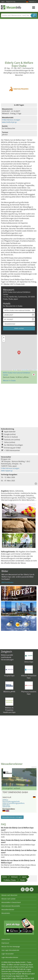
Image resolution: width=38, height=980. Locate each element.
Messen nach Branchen (9, 895)
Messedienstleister (8, 910)
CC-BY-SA (35, 370)
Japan (24, 877)
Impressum (5, 943)
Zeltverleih (6, 807)
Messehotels (6, 913)
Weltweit (14, 877)
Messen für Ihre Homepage (11, 947)
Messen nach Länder (8, 899)
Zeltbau (5, 800)
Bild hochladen (7, 582)
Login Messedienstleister (10, 957)
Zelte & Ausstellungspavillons (13, 803)
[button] (19, 353)
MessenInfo (11, 7)
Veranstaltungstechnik (11, 801)
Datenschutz (6, 939)
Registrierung (11, 1)
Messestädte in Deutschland (11, 902)
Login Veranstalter (8, 954)
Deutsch (33, 1)
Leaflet (15, 370)
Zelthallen (6, 805)
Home (4, 877)
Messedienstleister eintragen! (12, 817)
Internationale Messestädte (11, 906)
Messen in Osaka (9, 380)
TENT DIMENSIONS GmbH (15, 792)
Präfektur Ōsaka (10, 880)
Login (3, 1)
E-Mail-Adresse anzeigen (11, 120)
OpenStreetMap (25, 370)
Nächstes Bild (35, 777)
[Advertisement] (19, 38)
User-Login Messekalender (10, 950)
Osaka (22, 880)
